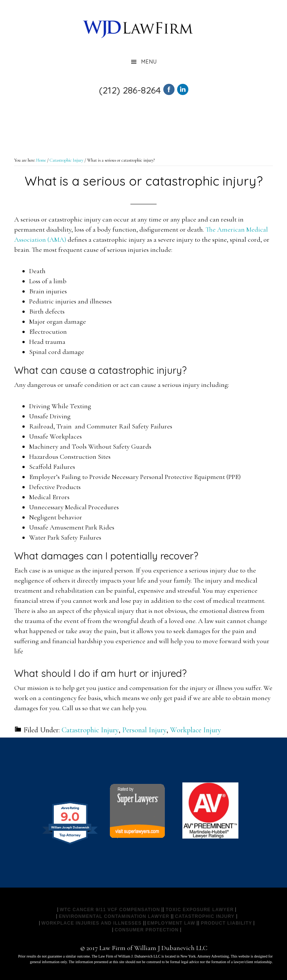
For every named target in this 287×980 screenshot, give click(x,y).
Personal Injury (144, 730)
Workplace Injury (196, 730)
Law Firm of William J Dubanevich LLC (138, 28)
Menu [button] (149, 62)
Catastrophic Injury (90, 730)
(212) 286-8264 (130, 90)
